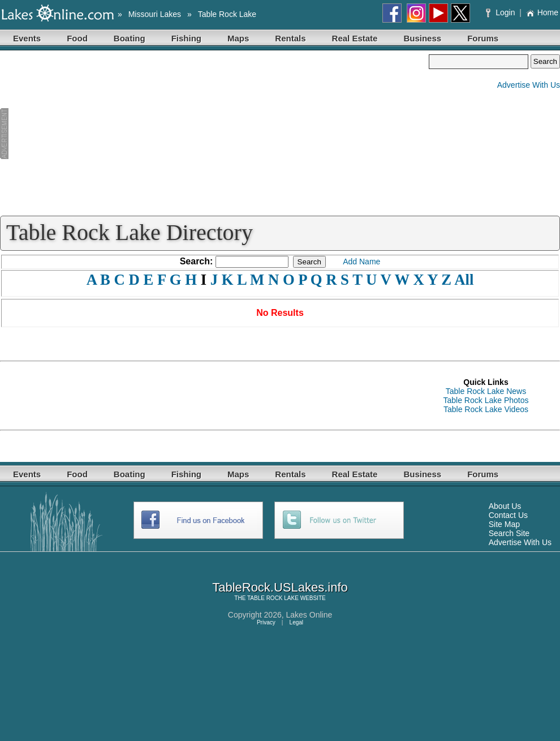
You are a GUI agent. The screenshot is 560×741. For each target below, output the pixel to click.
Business (422, 38)
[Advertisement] (214, 134)
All (464, 280)
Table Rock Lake (227, 14)
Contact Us (508, 515)
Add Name (361, 262)
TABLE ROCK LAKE (273, 598)
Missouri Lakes (155, 14)
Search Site (509, 533)
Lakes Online (309, 615)
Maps (238, 38)
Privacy (266, 622)
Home (542, 12)
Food (77, 38)
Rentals (290, 38)
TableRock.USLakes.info (280, 587)
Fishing (186, 38)
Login (501, 12)
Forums (483, 38)
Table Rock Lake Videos (486, 409)
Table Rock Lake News (486, 391)
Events (27, 38)
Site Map (504, 524)
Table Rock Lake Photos (486, 400)
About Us (505, 506)
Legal (296, 622)
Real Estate (355, 38)
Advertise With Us (529, 85)
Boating (130, 38)
